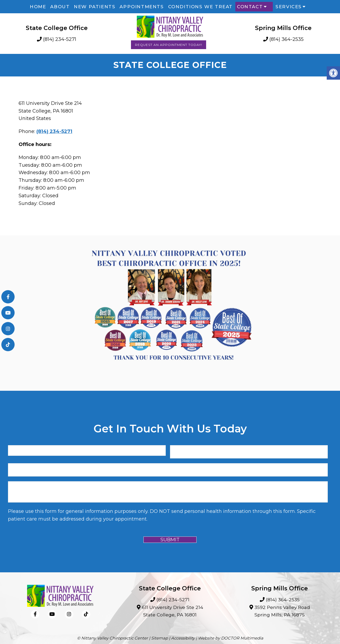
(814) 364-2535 (286, 39)
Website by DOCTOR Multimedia (231, 638)
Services (289, 7)
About (60, 7)
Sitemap (160, 638)
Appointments (142, 7)
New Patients (95, 7)
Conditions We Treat (200, 7)
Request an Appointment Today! (169, 45)
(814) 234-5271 (60, 39)
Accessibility (183, 638)
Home (38, 7)
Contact (250, 7)
